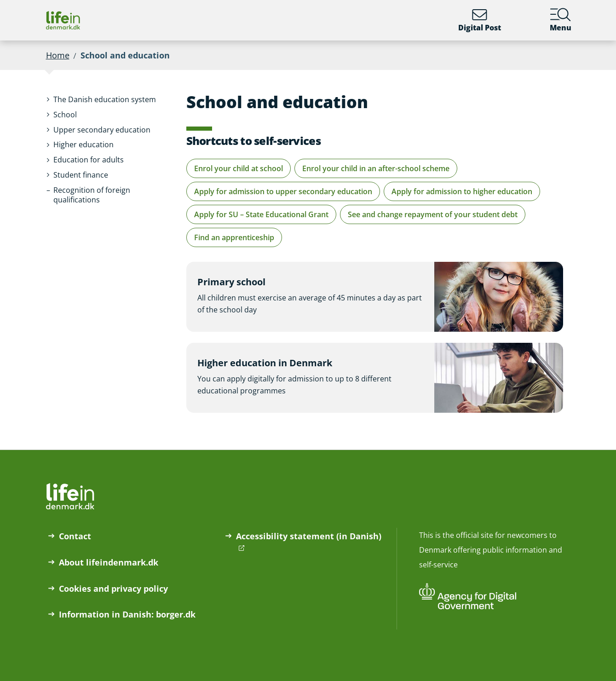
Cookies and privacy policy (113, 589)
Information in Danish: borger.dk (127, 614)
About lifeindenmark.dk (109, 562)
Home (58, 55)
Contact (75, 536)
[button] (105, 100)
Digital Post (480, 20)
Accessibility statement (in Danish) (309, 536)
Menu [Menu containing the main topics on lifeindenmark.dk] (561, 20)
